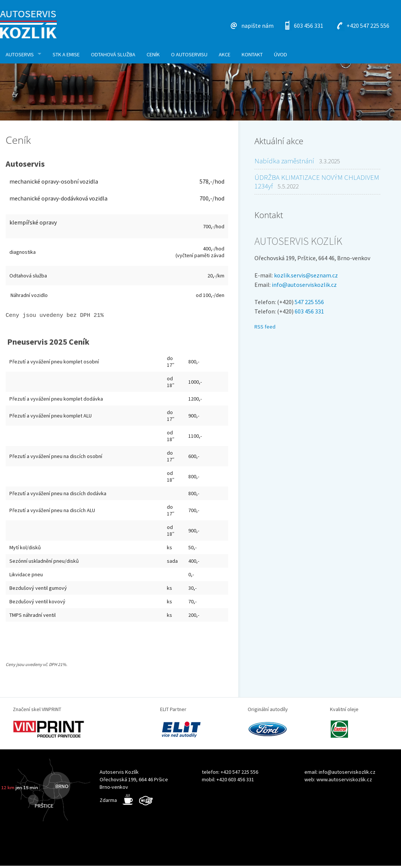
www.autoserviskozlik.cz (344, 782)
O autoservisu (189, 54)
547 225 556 (309, 302)
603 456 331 (309, 26)
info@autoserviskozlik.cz (304, 285)
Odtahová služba (113, 54)
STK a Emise (66, 54)
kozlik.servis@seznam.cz (306, 275)
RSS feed (265, 327)
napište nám (257, 26)
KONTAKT (252, 54)
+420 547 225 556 (368, 26)
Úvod (281, 54)
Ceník (153, 54)
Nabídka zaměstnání (284, 161)
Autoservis (20, 54)
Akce (225, 54)
